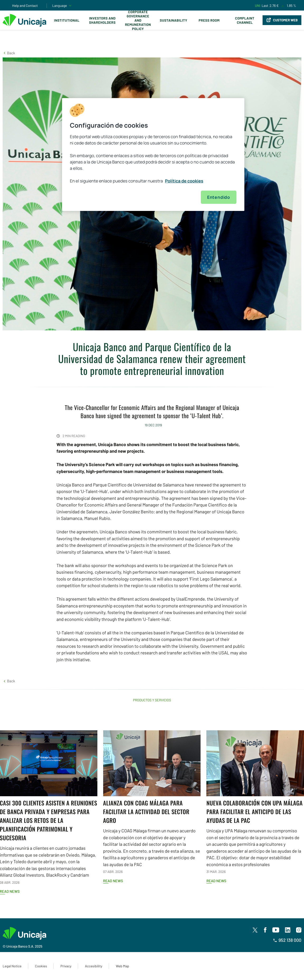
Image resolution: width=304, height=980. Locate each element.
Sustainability (174, 20)
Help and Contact (25, 6)
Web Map (123, 966)
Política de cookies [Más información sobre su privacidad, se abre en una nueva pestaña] (184, 181)
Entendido (219, 197)
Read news (113, 881)
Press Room (209, 20)
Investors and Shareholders (102, 20)
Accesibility (94, 966)
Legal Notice (12, 966)
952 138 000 (287, 940)
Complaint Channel (245, 20)
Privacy (66, 966)
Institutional (67, 20)
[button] (9, 53)
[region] (153, 155)
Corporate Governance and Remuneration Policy (138, 20)
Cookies (41, 966)
